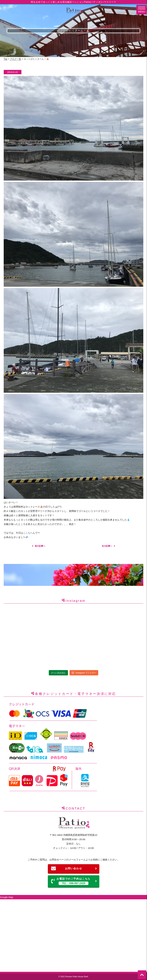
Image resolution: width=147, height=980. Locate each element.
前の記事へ (40, 546)
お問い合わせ (74, 869)
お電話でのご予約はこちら (74, 881)
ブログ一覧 (15, 59)
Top (6, 59)
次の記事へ (107, 546)
